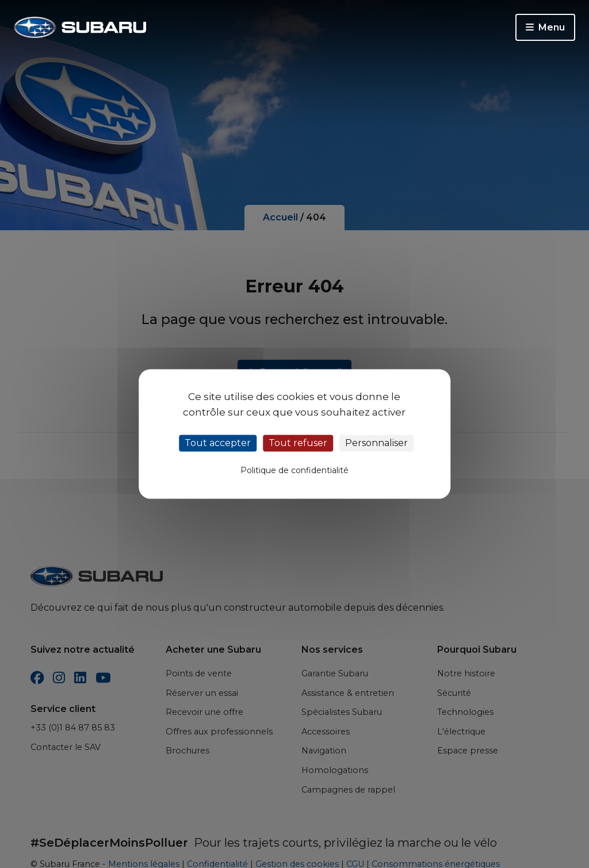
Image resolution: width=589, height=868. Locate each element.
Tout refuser (298, 443)
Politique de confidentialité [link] (294, 471)
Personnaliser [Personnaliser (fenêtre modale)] (376, 443)
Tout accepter (218, 443)
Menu (545, 27)
